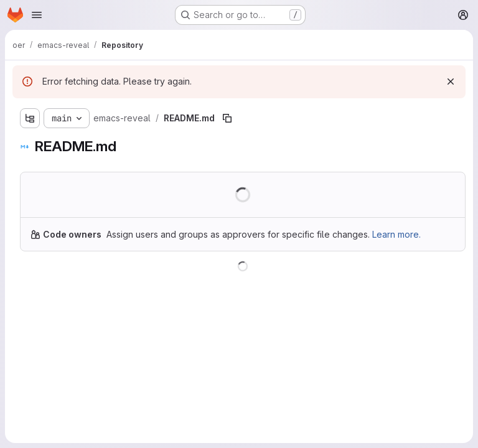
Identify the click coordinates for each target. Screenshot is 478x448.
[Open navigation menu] (37, 15)
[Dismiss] (451, 82)
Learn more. (396, 234)
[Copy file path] (227, 118)
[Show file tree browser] (30, 118)
